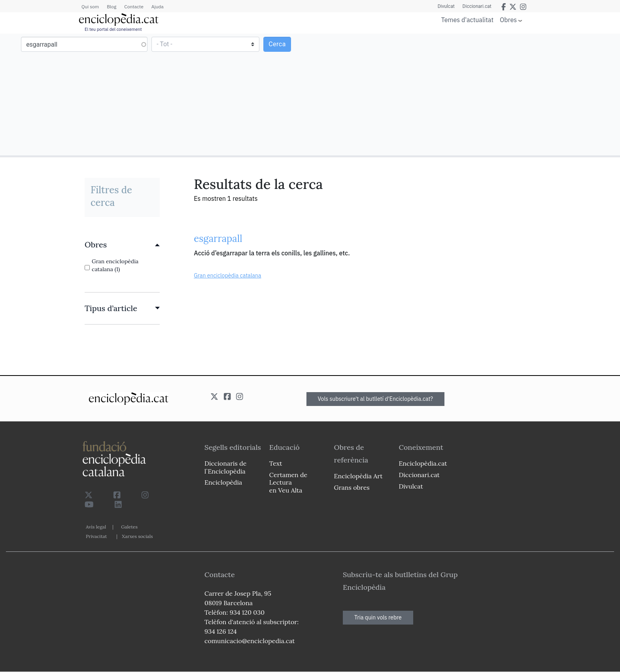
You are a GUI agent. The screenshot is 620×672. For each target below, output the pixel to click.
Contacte (134, 7)
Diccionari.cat (477, 6)
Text (276, 463)
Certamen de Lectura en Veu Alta (288, 482)
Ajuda (158, 7)
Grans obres (352, 487)
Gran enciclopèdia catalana (227, 276)
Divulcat (446, 6)
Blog (112, 7)
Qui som (90, 7)
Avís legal (96, 527)
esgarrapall (218, 239)
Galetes (129, 527)
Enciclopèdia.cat (423, 463)
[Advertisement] (464, 94)
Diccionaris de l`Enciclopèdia (225, 467)
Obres (508, 20)
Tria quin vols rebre (378, 617)
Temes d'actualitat (467, 20)
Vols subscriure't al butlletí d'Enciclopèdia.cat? (376, 399)
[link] (122, 245)
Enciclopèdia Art (358, 476)
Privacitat (96, 536)
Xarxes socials (137, 536)
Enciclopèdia (223, 482)
